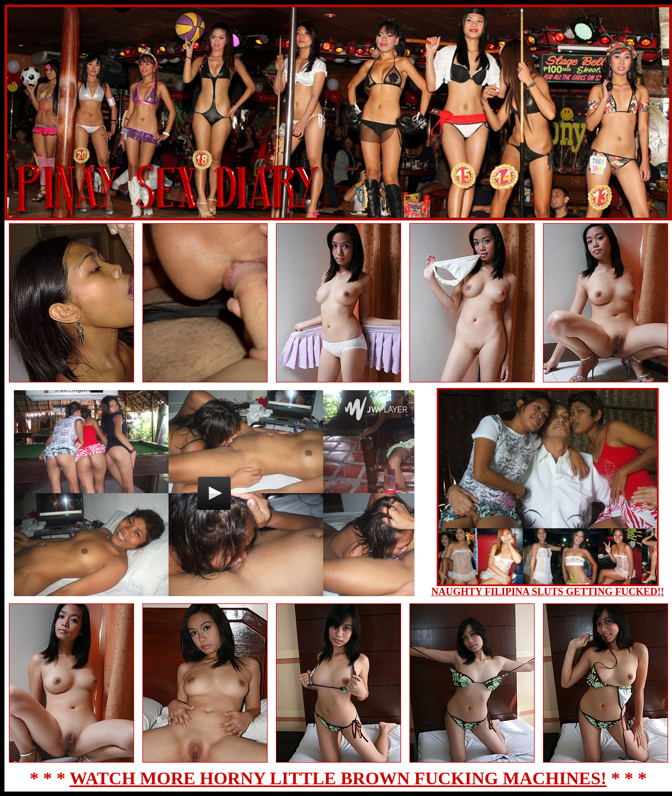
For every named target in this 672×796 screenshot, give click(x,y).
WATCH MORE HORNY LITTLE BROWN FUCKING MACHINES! (338, 778)
